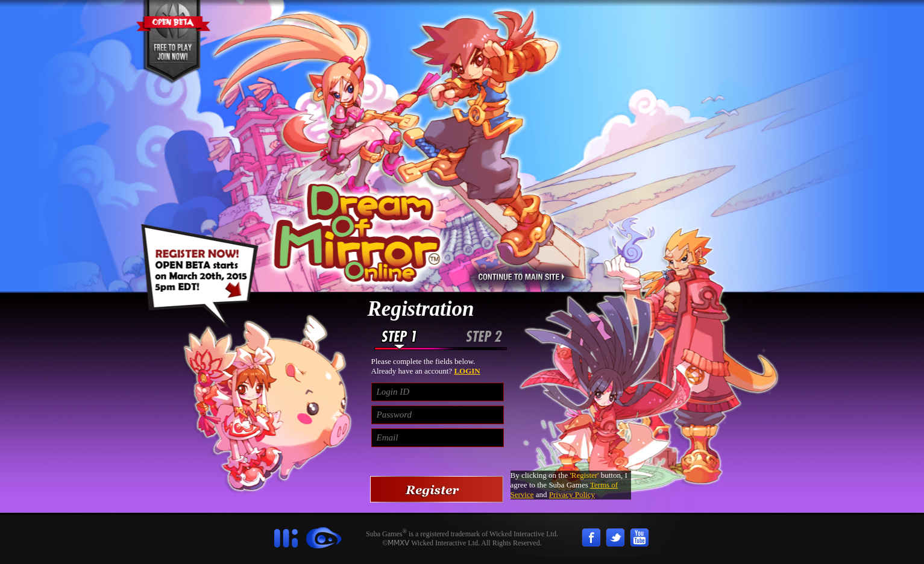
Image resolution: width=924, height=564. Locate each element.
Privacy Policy (572, 494)
